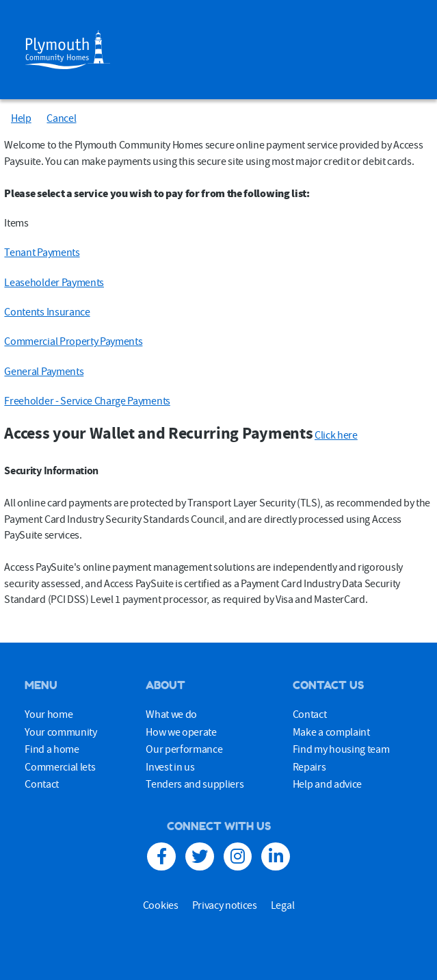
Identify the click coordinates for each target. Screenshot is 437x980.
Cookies (161, 905)
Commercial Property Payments (73, 341)
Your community (61, 732)
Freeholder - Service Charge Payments (87, 400)
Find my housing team (341, 749)
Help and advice (327, 784)
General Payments (44, 371)
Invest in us (170, 766)
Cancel (61, 118)
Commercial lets (60, 766)
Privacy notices (225, 905)
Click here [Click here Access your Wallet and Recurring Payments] (336, 435)
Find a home (52, 749)
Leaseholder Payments (54, 282)
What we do (171, 714)
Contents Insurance (47, 311)
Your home (49, 714)
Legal (282, 905)
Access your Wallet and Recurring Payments (158, 433)
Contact (42, 784)
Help (21, 118)
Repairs (309, 766)
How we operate (181, 732)
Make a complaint (331, 732)
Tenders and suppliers (195, 784)
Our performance (184, 749)
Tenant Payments (42, 252)
